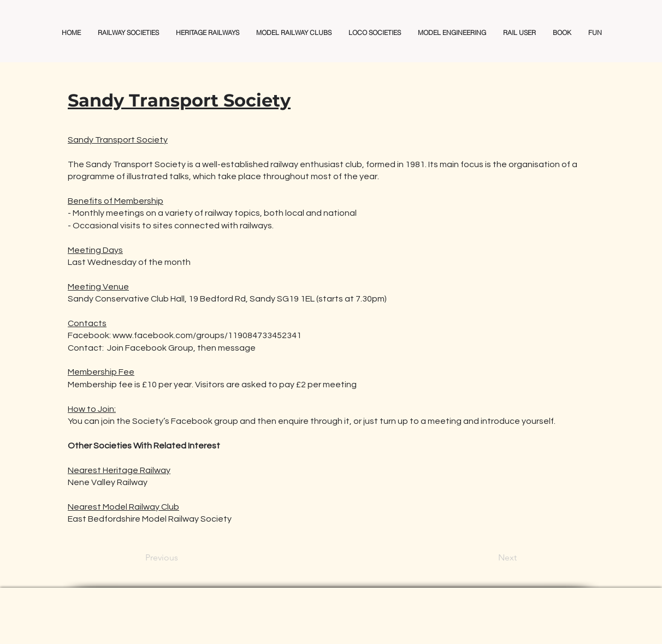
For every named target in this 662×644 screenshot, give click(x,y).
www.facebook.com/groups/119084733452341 (207, 335)
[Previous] (181, 558)
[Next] (489, 558)
